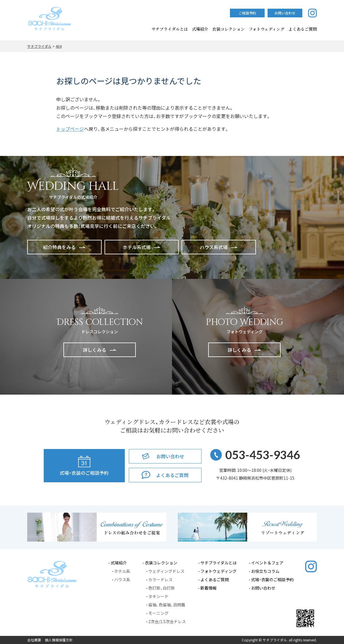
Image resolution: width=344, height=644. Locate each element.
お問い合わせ (263, 588)
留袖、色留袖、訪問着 (167, 605)
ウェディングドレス (166, 571)
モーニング (158, 613)
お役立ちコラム (265, 571)
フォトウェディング (267, 29)
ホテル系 (122, 571)
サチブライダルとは (170, 29)
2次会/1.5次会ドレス (167, 621)
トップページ (70, 129)
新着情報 (208, 588)
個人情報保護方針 (59, 640)
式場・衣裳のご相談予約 (272, 579)
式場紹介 (200, 29)
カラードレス (160, 579)
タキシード (158, 596)
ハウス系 (122, 579)
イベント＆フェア (267, 563)
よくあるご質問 (215, 579)
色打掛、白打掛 (162, 588)
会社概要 (34, 640)
